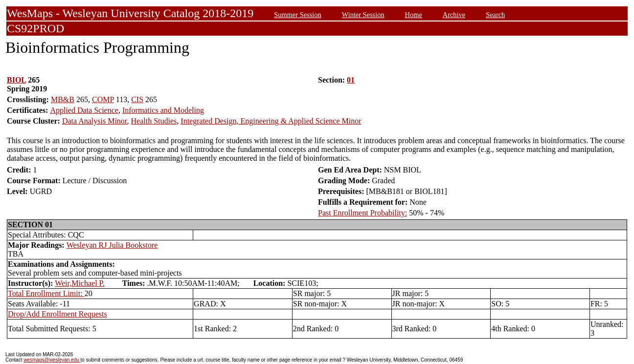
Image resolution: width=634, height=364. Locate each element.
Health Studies (154, 121)
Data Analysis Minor (95, 121)
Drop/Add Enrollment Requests (57, 314)
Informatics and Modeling (163, 110)
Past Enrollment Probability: (362, 213)
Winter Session (363, 15)
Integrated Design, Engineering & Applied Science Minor (271, 121)
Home (414, 15)
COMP (103, 99)
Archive (454, 15)
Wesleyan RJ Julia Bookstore (112, 245)
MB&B (63, 99)
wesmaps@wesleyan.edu (52, 360)
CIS (137, 99)
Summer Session (297, 15)
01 (351, 80)
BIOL (16, 80)
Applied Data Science (84, 110)
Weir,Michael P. (80, 283)
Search (495, 15)
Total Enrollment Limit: (46, 293)
